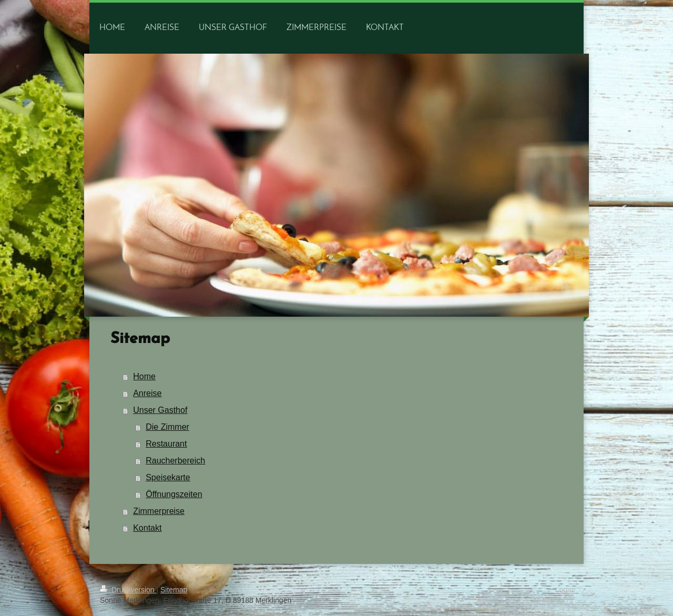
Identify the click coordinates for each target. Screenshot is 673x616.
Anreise (147, 393)
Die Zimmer (167, 427)
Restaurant (166, 444)
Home (144, 376)
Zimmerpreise (159, 511)
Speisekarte (168, 477)
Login (564, 590)
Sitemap (174, 590)
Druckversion (128, 590)
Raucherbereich (175, 461)
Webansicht (554, 600)
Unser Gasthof (160, 410)
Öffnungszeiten (174, 494)
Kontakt (147, 528)
